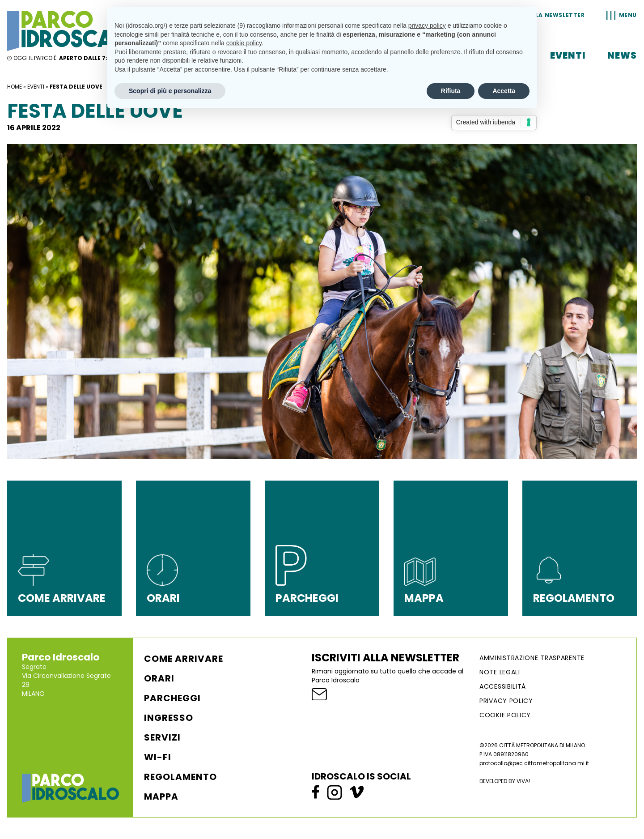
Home (15, 87)
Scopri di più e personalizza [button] (170, 91)
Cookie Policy (505, 715)
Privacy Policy (506, 701)
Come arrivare (184, 659)
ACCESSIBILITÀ (503, 686)
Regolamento (180, 777)
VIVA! (523, 781)
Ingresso (169, 718)
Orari (159, 678)
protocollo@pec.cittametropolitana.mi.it (534, 763)
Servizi (162, 737)
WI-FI (158, 757)
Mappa (161, 796)
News (622, 55)
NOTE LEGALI (500, 672)
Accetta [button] (504, 91)
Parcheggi (172, 698)
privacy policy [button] (427, 26)
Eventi (568, 55)
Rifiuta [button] (451, 91)
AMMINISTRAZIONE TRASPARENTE (532, 658)
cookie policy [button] (244, 43)
